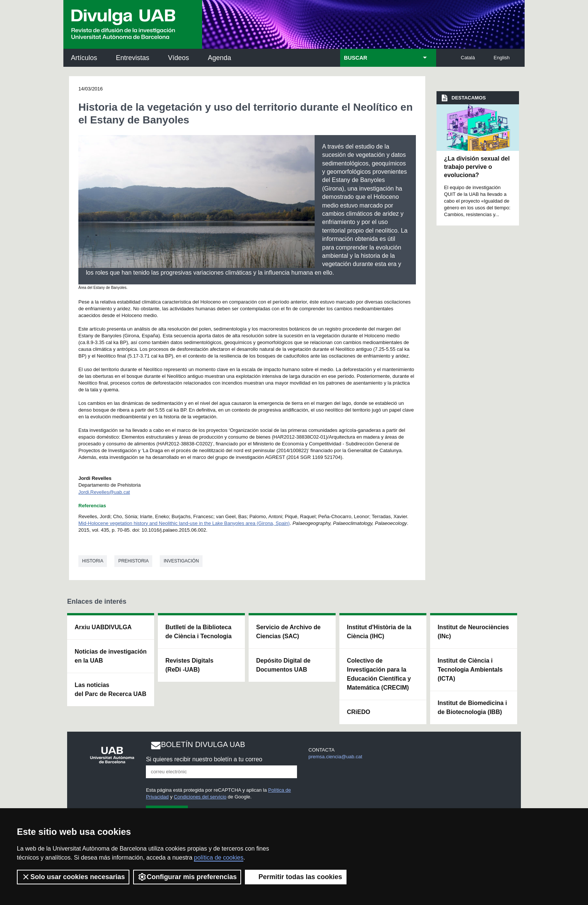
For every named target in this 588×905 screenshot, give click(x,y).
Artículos (84, 58)
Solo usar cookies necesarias (73, 877)
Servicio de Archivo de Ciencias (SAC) (288, 632)
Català (468, 58)
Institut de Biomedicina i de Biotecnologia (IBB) (472, 707)
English (502, 58)
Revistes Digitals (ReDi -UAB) (189, 665)
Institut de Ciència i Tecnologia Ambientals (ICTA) (470, 670)
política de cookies (219, 858)
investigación (181, 561)
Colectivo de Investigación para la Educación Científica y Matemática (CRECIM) (379, 674)
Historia (93, 561)
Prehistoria (133, 561)
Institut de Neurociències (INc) (473, 632)
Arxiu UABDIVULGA (103, 627)
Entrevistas (133, 58)
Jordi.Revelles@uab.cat (104, 492)
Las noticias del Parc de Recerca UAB (110, 689)
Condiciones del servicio (200, 797)
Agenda (219, 58)
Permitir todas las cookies (296, 877)
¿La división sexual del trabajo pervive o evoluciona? (477, 167)
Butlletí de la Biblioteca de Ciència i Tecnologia (199, 632)
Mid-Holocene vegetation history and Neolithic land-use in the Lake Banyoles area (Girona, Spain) (184, 523)
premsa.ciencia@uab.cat (335, 757)
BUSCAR (355, 58)
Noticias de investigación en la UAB (111, 656)
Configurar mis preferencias (187, 877)
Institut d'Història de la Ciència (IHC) (379, 632)
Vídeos (178, 58)
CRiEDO (358, 712)
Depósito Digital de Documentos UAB (283, 665)
